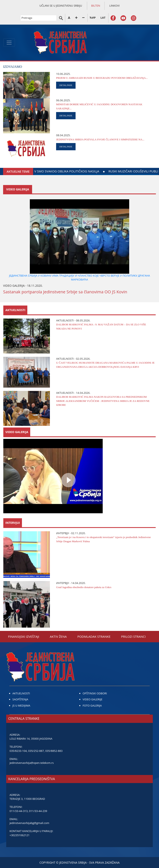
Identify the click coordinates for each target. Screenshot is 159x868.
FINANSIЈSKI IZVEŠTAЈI (24, 636)
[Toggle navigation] (9, 43)
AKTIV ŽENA (58, 636)
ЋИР (93, 18)
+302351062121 (20, 835)
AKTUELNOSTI (21, 693)
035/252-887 (36, 751)
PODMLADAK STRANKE (94, 636)
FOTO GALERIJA (92, 706)
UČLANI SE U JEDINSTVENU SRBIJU (61, 6)
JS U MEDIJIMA (21, 706)
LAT (103, 18)
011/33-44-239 (38, 811)
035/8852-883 (54, 751)
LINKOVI (114, 6)
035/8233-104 (18, 751)
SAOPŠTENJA (20, 699)
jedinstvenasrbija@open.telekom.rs (32, 763)
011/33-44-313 (19, 811)
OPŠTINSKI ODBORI (95, 693)
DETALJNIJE (66, 85)
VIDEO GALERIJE (93, 699)
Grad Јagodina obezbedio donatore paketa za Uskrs (84, 587)
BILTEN (96, 6)
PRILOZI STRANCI (133, 636)
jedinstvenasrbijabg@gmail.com (29, 823)
